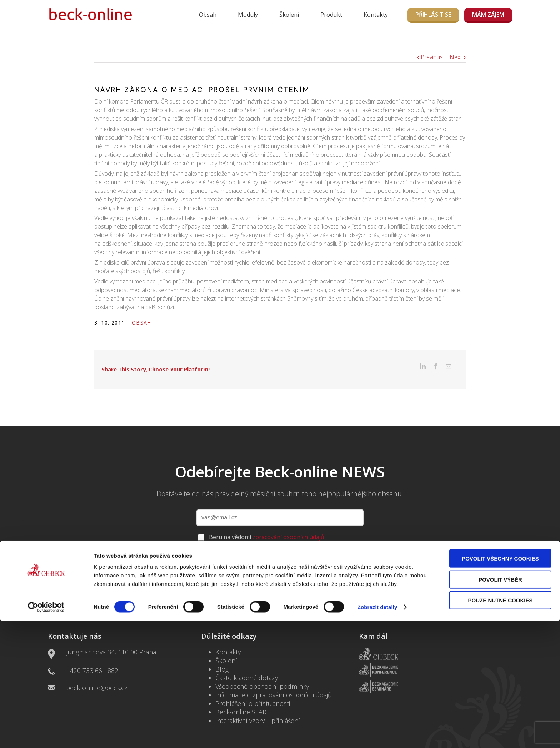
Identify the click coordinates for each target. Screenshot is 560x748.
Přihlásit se (433, 15)
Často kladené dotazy (247, 667)
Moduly (248, 15)
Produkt (331, 15)
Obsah (208, 15)
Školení (289, 15)
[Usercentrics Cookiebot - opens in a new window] (46, 734)
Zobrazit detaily (377, 734)
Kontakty (376, 15)
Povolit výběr (500, 706)
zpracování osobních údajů (288, 526)
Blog (222, 658)
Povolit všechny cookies (500, 685)
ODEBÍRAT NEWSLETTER (280, 545)
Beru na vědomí (267, 526)
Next (456, 57)
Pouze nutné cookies (501, 727)
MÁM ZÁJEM (488, 15)
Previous (432, 57)
